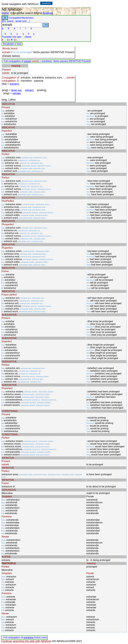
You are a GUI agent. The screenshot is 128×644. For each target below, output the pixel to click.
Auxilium (48, 13)
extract (29, 90)
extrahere (29, 637)
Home (5, 13)
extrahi (28, 61)
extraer (17, 93)
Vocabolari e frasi (12, 44)
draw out (16, 90)
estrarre (14, 84)
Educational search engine (26, 13)
